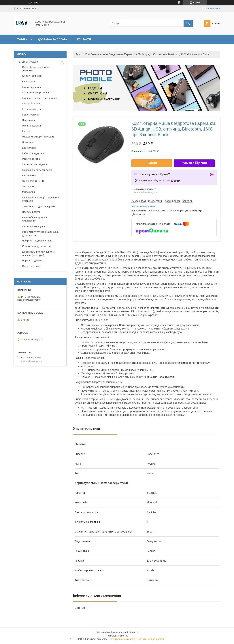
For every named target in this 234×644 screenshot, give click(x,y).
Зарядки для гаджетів (35, 164)
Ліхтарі (26, 131)
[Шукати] (188, 23)
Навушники (28, 120)
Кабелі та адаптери (33, 153)
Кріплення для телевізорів (37, 170)
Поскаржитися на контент (122, 639)
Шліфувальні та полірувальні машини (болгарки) (39, 253)
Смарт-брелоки (31, 266)
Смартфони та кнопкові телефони (36, 69)
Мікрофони (28, 192)
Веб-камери (29, 148)
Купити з (194, 163)
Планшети (28, 142)
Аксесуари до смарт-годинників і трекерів (40, 199)
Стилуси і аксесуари (34, 226)
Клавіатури (28, 82)
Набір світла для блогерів (37, 241)
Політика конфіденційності (151, 639)
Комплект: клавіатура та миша (40, 98)
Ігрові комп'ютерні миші (35, 93)
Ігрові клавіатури (32, 109)
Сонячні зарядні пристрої (37, 246)
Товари (22, 39)
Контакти (84, 39)
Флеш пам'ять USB (33, 181)
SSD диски (28, 186)
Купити (152, 163)
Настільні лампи (31, 212)
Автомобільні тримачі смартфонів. (34, 219)
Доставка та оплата (52, 39)
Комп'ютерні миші (32, 87)
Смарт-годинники (32, 76)
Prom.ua (134, 632)
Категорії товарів (28, 62)
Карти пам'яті (30, 175)
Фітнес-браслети (32, 104)
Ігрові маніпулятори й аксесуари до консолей (41, 233)
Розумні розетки (31, 159)
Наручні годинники (33, 261)
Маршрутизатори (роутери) (38, 137)
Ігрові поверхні (31, 115)
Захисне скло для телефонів (39, 206)
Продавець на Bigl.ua (117, 636)
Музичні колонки (31, 126)
